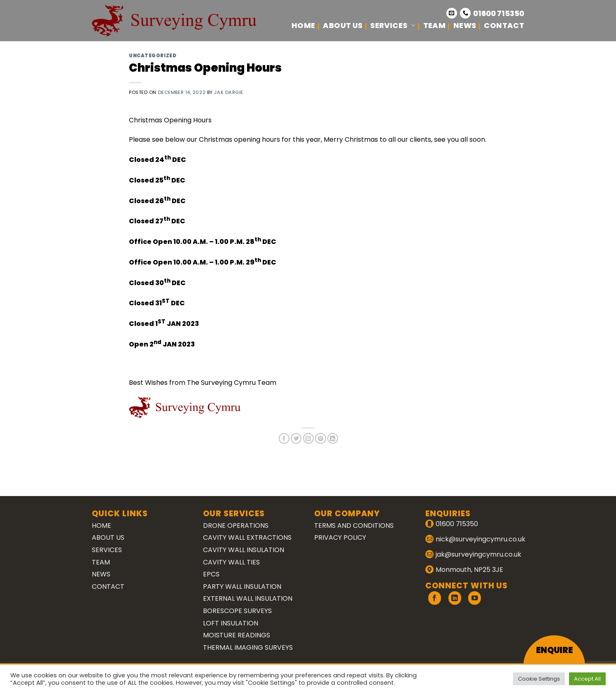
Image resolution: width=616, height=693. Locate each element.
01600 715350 (499, 13)
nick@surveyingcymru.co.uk (481, 539)
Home (303, 25)
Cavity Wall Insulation (244, 550)
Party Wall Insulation (242, 586)
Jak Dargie (229, 92)
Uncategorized (153, 56)
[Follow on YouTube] (475, 598)
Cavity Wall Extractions (247, 537)
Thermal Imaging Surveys (248, 647)
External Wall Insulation (248, 598)
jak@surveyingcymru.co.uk (478, 554)
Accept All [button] (587, 679)
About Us (343, 25)
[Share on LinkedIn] (333, 438)
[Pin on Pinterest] (320, 438)
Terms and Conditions (354, 526)
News (465, 25)
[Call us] (465, 13)
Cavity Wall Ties (231, 562)
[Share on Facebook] (284, 438)
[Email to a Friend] (308, 438)
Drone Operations (236, 526)
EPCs (211, 574)
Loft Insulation (231, 623)
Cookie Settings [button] (539, 679)
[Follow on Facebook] (435, 598)
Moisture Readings (237, 635)
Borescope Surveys (237, 611)
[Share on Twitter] (296, 438)
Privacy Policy (340, 537)
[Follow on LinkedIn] (455, 598)
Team (434, 25)
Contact (504, 25)
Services (393, 25)
